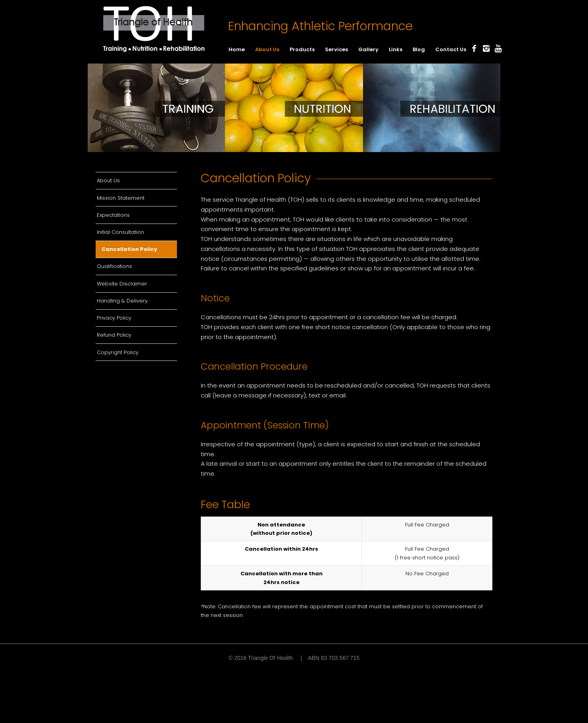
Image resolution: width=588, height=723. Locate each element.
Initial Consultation (120, 232)
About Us (108, 180)
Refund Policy (114, 335)
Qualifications (114, 266)
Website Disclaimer (122, 284)
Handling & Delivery (122, 301)
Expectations (113, 215)
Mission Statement (121, 198)
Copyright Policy (118, 352)
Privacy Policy (114, 318)
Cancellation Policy (129, 249)
